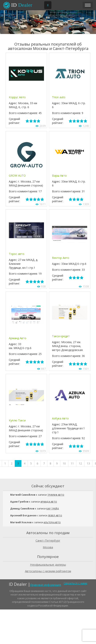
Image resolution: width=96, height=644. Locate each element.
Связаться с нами (75, 583)
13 (88, 463)
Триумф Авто (56, 495)
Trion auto (59, 97)
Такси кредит (61, 336)
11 (72, 463)
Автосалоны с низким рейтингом (48, 571)
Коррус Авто (17, 97)
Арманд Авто (18, 338)
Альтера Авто (52, 522)
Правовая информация (46, 585)
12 (80, 463)
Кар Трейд (53, 509)
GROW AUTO (17, 176)
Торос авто (17, 254)
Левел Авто (55, 515)
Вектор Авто (61, 258)
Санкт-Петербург (48, 540)
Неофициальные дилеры (48, 564)
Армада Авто (49, 502)
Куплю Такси (17, 420)
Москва (48, 547)
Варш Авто (59, 176)
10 (64, 463)
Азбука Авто (60, 418)
